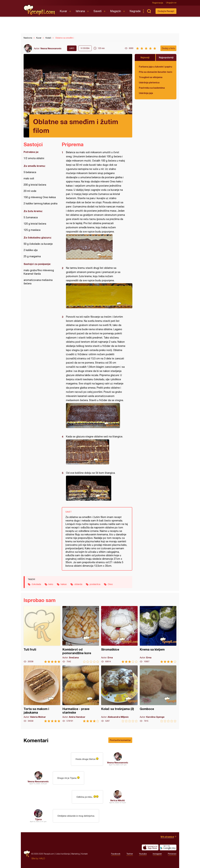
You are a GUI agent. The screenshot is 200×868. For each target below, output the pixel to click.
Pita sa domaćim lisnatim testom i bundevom (156, 72)
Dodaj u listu (168, 48)
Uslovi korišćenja (63, 854)
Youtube (143, 854)
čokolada (36, 584)
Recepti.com (40, 10)
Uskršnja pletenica (149, 82)
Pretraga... (149, 11)
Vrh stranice (167, 837)
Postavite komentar (120, 740)
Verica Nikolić (118, 800)
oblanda (78, 584)
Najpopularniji (166, 57)
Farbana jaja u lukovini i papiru (155, 67)
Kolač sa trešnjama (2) (119, 694)
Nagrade (135, 11)
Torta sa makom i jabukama (42, 694)
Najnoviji (145, 57)
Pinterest (172, 854)
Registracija (158, 3)
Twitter (130, 854)
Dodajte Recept (166, 11)
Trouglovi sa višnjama (151, 77)
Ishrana (80, 11)
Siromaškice (119, 634)
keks (51, 584)
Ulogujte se (171, 3)
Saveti (97, 11)
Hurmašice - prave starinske (81, 694)
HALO (42, 858)
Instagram (157, 854)
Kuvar (63, 11)
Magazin (116, 11)
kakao (64, 584)
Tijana (38, 819)
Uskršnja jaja (146, 93)
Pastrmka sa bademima (152, 88)
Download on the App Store (150, 847)
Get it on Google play (168, 847)
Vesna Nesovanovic (51, 48)
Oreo (110, 584)
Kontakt (84, 854)
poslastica (95, 584)
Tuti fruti (42, 634)
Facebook (116, 854)
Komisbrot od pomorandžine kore (81, 634)
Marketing (75, 854)
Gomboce (158, 694)
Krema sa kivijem (158, 634)
